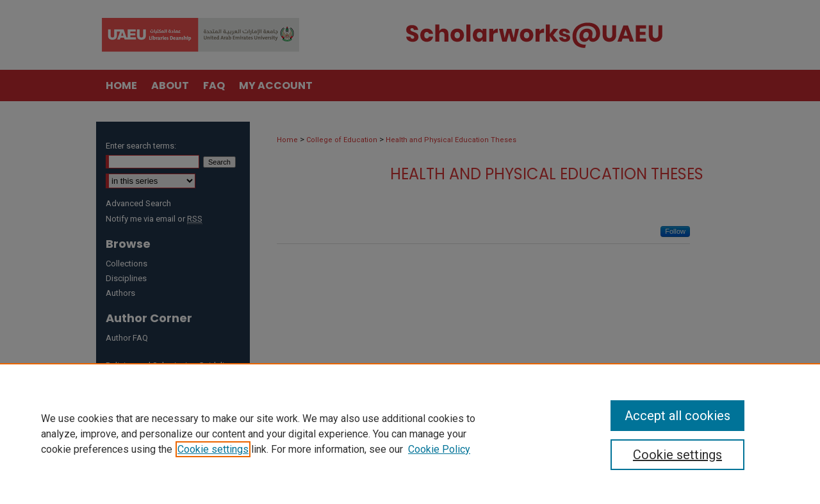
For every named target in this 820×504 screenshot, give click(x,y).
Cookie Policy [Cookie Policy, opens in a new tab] (439, 449)
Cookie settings (213, 449)
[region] (410, 434)
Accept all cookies (677, 416)
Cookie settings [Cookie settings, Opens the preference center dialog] (677, 455)
